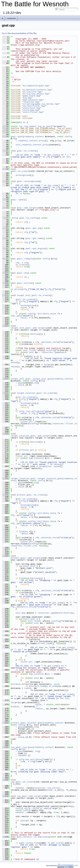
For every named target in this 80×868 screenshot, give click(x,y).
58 (5, 169)
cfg (14, 139)
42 (5, 130)
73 (5, 208)
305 (5, 780)
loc (48, 458)
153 (5, 393)
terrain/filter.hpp (34, 106)
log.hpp (27, 98)
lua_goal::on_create (22, 782)
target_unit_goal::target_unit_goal (32, 379)
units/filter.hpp (33, 112)
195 (5, 495)
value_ (24, 308)
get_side (52, 155)
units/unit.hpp (32, 108)
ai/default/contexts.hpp (37, 90)
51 (5, 151)
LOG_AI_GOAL (22, 155)
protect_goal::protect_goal (27, 723)
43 (5, 132)
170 (5, 434)
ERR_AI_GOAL (22, 185)
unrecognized (23, 175)
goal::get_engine (35, 249)
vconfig (51, 350)
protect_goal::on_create (31, 495)
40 (5, 126)
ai (2, 18)
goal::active (24, 283)
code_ (24, 762)
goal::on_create (26, 151)
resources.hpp (31, 102)
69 (5, 200)
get (19, 316)
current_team (44, 643)
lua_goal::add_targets (30, 796)
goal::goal (17, 137)
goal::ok (22, 273)
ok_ (17, 194)
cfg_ (49, 157)
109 (5, 283)
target (47, 365)
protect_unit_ (28, 566)
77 (5, 218)
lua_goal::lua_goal (22, 747)
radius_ (25, 525)
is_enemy (54, 686)
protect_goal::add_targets (26, 558)
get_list (25, 843)
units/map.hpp (31, 110)
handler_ (23, 755)
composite (11, 18)
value (14, 363)
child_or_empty (41, 808)
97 (5, 259)
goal (21, 383)
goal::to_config (28, 218)
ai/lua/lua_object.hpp (36, 94)
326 (5, 837)
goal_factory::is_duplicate (33, 837)
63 (5, 181)
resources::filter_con (24, 546)
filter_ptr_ (27, 422)
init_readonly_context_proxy (32, 145)
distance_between (21, 684)
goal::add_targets (27, 208)
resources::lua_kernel (47, 788)
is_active (16, 289)
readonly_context (34, 137)
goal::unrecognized (28, 181)
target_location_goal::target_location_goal (37, 479)
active (35, 334)
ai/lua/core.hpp (32, 92)
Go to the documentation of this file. (19, 33)
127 (5, 326)
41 (5, 128)
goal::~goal (17, 200)
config (68, 137)
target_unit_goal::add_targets (29, 328)
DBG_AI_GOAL (27, 603)
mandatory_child (26, 607)
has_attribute (35, 411)
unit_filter (30, 350)
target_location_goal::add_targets (31, 436)
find (36, 843)
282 (5, 723)
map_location (37, 458)
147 (5, 379)
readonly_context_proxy (32, 141)
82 (5, 228)
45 (5, 137)
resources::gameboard (54, 352)
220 (5, 556)
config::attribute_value (42, 314)
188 (5, 479)
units (68, 613)
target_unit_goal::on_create (33, 295)
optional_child (50, 342)
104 (5, 273)
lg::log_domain (28, 126)
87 (5, 238)
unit (32, 352)
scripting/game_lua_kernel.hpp (41, 104)
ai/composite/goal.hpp (36, 86)
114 (5, 295)
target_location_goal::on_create (36, 393)
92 (5, 249)
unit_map (20, 613)
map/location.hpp (33, 100)
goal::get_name (34, 238)
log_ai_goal (44, 126)
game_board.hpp (32, 96)
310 (5, 796)
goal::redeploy (25, 259)
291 (5, 747)
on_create (21, 265)
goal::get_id (33, 228)
